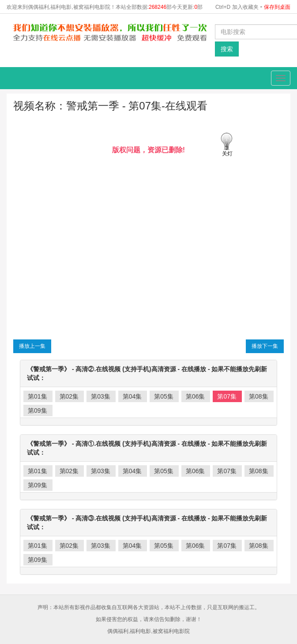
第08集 (259, 396)
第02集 (69, 396)
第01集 (38, 396)
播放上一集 (32, 346)
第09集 (38, 411)
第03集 (101, 396)
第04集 (132, 396)
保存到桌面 (277, 7)
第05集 (164, 396)
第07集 (227, 396)
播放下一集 (265, 346)
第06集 (195, 396)
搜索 (227, 49)
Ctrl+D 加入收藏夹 (237, 7)
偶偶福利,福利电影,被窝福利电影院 (148, 631)
